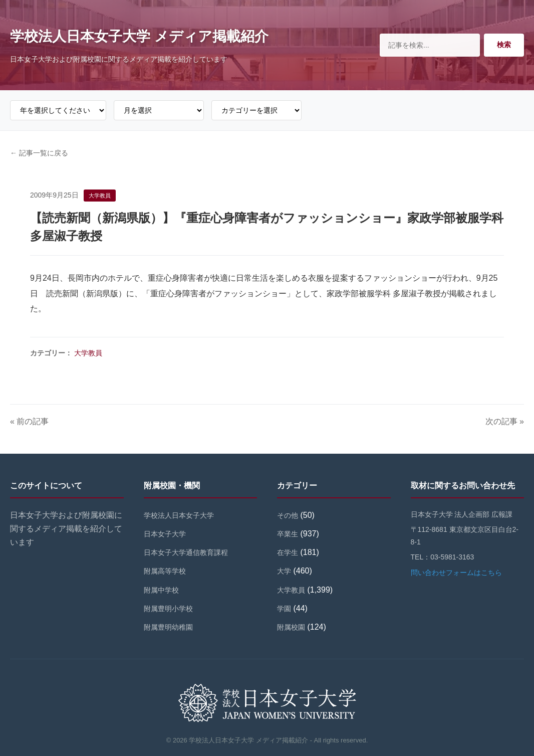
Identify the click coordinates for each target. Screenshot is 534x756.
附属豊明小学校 (168, 609)
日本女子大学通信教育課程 (186, 552)
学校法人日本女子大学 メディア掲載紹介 (139, 36)
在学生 (288, 552)
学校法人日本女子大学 (179, 515)
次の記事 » (505, 421)
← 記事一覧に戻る (39, 153)
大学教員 (88, 353)
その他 (288, 515)
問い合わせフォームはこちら (456, 573)
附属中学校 (161, 590)
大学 (284, 571)
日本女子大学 (165, 534)
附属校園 (291, 627)
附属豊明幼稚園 (168, 627)
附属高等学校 (165, 571)
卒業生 (288, 534)
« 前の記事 (29, 421)
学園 (284, 609)
